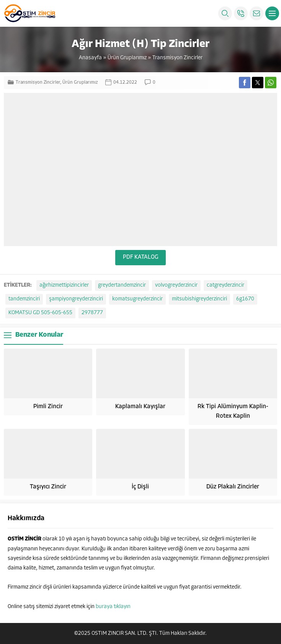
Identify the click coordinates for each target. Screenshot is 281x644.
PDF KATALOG (140, 257)
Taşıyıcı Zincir (48, 487)
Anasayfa (90, 58)
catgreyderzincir (225, 285)
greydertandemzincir (122, 285)
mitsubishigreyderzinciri (199, 299)
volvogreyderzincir (176, 285)
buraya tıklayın (113, 607)
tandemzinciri (24, 299)
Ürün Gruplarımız (127, 58)
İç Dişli (140, 487)
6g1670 (245, 299)
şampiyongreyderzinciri (76, 299)
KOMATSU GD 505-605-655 (40, 313)
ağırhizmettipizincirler (64, 285)
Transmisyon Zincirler (177, 58)
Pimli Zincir (48, 407)
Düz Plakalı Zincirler (233, 487)
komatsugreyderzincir (137, 299)
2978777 (92, 313)
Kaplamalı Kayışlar (140, 407)
